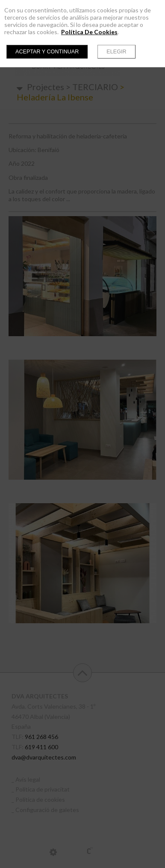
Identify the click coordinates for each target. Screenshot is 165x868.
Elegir (116, 52)
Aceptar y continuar (47, 52)
